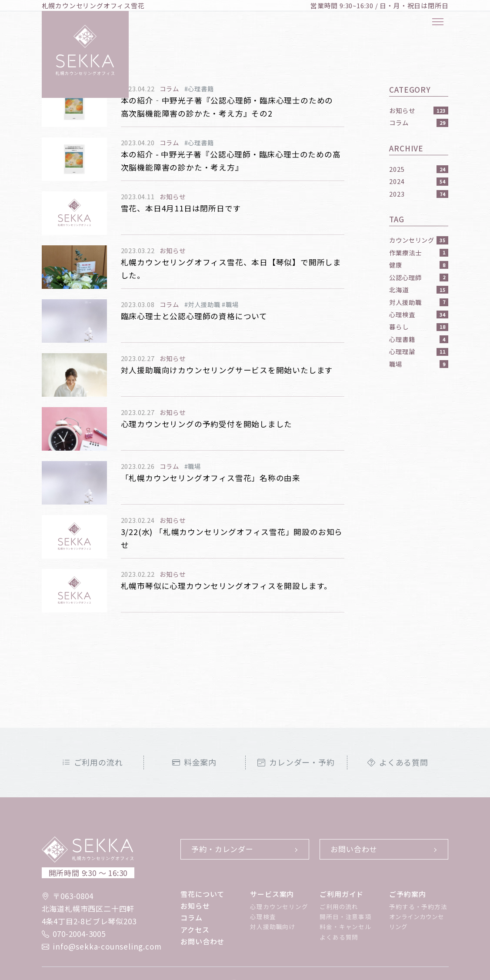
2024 (419, 181)
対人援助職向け (273, 926)
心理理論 (419, 351)
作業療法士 (419, 253)
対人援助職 (419, 302)
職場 (419, 364)
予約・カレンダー (222, 849)
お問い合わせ (354, 849)
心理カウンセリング (279, 906)
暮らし (419, 326)
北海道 (419, 289)
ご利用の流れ (93, 762)
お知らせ (419, 110)
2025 (419, 169)
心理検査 (419, 314)
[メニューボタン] (438, 22)
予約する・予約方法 (418, 906)
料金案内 (194, 762)
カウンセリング (419, 240)
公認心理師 (419, 277)
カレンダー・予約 (296, 762)
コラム (419, 122)
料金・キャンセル (345, 926)
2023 (419, 194)
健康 (419, 265)
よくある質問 (398, 762)
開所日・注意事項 (345, 916)
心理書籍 (419, 339)
